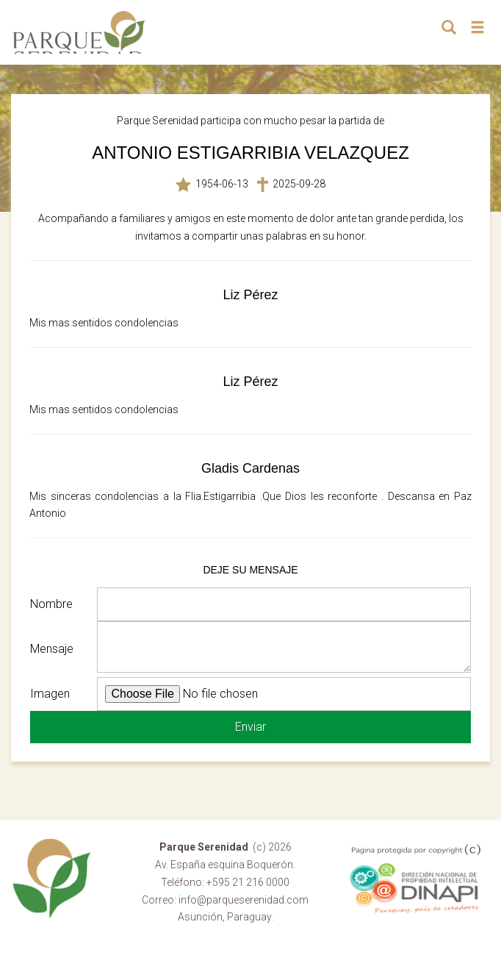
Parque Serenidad (79, 32)
